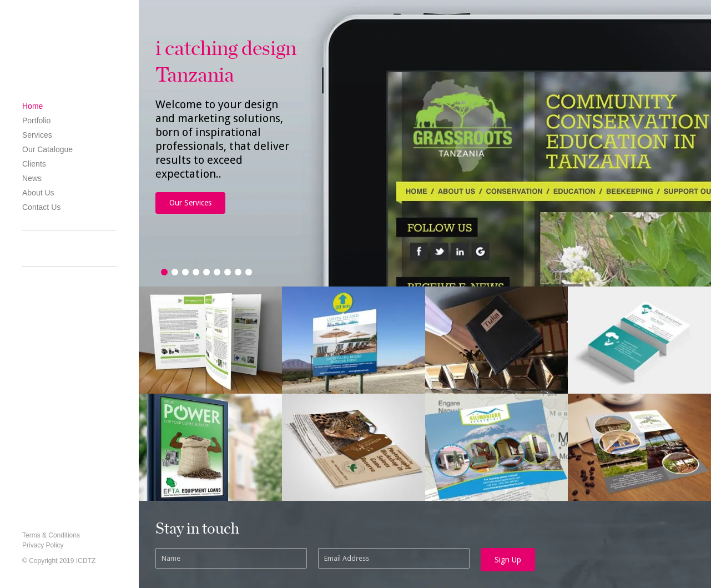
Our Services (190, 203)
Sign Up (508, 560)
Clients (34, 164)
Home (32, 106)
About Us (38, 193)
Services (37, 135)
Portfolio (36, 120)
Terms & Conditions (51, 535)
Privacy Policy (43, 545)
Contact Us (41, 207)
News (32, 178)
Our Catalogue (47, 149)
